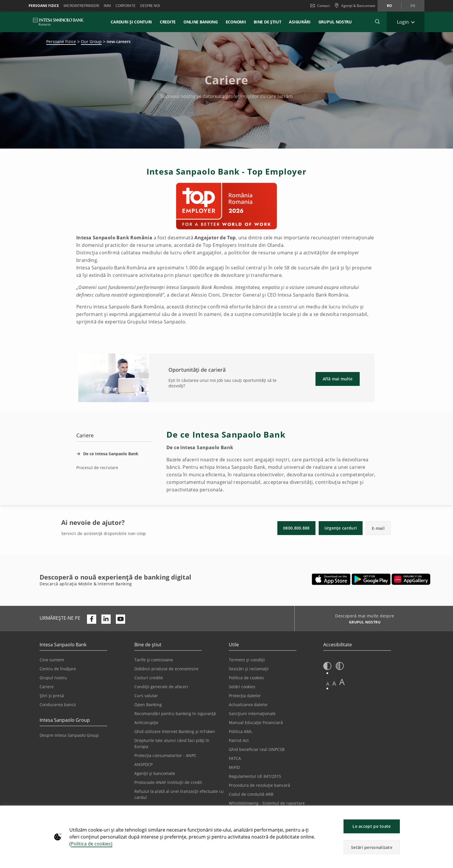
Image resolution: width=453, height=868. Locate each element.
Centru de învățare (58, 669)
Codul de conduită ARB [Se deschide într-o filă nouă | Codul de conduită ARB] (251, 794)
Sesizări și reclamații (249, 669)
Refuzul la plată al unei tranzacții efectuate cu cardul (179, 794)
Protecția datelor (245, 696)
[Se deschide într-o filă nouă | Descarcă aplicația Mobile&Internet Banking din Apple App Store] (331, 579)
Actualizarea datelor (248, 705)
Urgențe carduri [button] (341, 528)
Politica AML (241, 731)
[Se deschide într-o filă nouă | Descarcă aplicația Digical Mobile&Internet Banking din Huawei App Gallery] (411, 579)
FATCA (235, 758)
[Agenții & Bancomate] (355, 6)
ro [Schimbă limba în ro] (389, 6)
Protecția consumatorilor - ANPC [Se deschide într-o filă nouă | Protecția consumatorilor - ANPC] (165, 755)
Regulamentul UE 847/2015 (255, 776)
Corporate (126, 6)
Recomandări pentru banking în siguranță (175, 714)
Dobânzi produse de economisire (166, 669)
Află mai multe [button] (338, 379)
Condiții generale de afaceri (161, 687)
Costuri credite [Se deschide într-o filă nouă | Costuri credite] (149, 678)
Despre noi (150, 6)
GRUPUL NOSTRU (335, 22)
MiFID (234, 767)
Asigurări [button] (300, 22)
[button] (446, 813)
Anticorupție (146, 722)
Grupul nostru (53, 678)
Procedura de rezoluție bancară (259, 785)
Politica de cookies (246, 678)
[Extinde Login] (406, 22)
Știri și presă (52, 696)
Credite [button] (168, 22)
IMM (107, 6)
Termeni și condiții (247, 660)
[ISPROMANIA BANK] (59, 22)
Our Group (91, 41)
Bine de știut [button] (267, 22)
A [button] (328, 684)
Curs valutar (146, 696)
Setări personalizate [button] (372, 847)
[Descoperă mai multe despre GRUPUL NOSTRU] (362, 623)
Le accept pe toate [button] (372, 826)
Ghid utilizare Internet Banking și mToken (175, 731)
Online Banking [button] (201, 22)
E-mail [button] (378, 528)
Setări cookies (242, 687)
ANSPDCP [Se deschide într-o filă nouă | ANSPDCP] (143, 764)
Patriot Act (239, 740)
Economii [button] (236, 22)
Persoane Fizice (44, 6)
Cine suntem (52, 660)
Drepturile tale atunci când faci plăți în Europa (172, 743)
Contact (320, 6)
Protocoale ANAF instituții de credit (168, 782)
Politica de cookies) (92, 844)
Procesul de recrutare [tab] (97, 468)
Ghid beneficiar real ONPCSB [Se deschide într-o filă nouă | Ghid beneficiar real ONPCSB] (257, 749)
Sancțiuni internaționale (252, 714)
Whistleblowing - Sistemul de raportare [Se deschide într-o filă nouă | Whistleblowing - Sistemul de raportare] (267, 803)
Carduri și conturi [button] (131, 22)
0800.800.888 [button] (296, 528)
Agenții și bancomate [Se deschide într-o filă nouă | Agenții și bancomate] (155, 773)
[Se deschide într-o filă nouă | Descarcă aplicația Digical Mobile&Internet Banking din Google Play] (371, 579)
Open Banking (148, 705)
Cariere (47, 687)
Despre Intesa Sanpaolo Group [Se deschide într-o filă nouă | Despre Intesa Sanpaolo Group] (69, 735)
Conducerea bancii (58, 705)
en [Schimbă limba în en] (413, 6)
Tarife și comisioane (154, 660)
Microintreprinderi (81, 6)
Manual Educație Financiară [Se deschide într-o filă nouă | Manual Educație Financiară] (256, 722)
